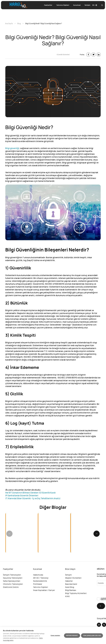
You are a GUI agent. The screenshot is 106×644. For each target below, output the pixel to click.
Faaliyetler (48, 5)
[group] (21, 552)
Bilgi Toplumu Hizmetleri (76, 603)
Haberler (69, 590)
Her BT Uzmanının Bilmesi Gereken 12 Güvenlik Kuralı (31, 502)
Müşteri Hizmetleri (73, 587)
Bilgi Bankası (71, 600)
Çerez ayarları (55, 635)
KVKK (67, 606)
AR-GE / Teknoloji (41, 587)
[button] (97, 553)
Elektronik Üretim (11, 597)
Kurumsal (77, 5)
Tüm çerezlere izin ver (92, 636)
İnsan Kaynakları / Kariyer (44, 600)
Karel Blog (70, 597)
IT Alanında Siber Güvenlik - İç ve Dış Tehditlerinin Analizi (33, 508)
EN (95, 5)
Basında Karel (71, 594)
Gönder (99, 615)
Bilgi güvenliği (12, 158)
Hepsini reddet (72, 635)
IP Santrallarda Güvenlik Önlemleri (22, 505)
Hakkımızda (38, 584)
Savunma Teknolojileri (13, 587)
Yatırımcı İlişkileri (63, 5)
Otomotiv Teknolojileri (13, 594)
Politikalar (38, 594)
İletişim (87, 5)
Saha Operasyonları (12, 590)
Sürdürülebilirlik (40, 590)
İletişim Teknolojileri (12, 584)
